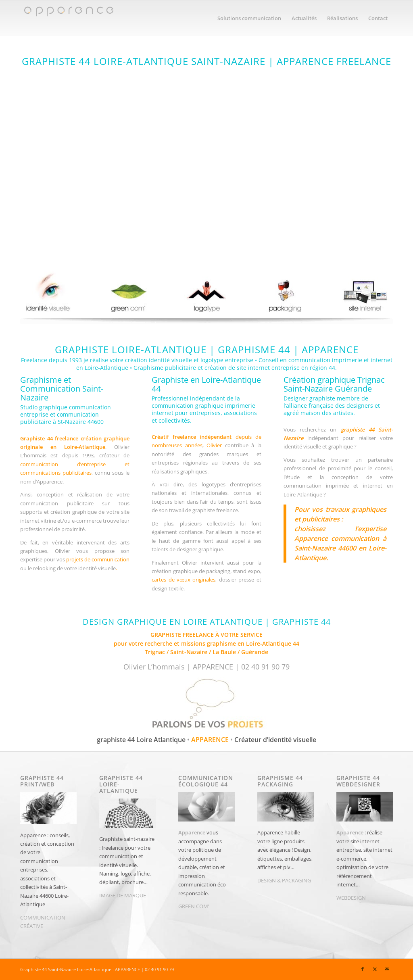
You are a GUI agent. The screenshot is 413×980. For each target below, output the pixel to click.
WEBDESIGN (351, 898)
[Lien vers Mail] (387, 969)
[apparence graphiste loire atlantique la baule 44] (48, 293)
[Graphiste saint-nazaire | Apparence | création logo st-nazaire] (206, 293)
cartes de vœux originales (184, 580)
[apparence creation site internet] (365, 293)
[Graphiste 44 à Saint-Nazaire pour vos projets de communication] (206, 705)
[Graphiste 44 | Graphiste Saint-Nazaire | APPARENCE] (68, 18)
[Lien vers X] (375, 969)
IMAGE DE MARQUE (123, 895)
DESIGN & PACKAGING (284, 880)
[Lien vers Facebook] (363, 969)
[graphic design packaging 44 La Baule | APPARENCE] (286, 293)
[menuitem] (249, 18)
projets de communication (98, 559)
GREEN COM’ (194, 906)
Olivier (214, 445)
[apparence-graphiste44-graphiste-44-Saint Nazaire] (206, 156)
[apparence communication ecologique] (127, 293)
